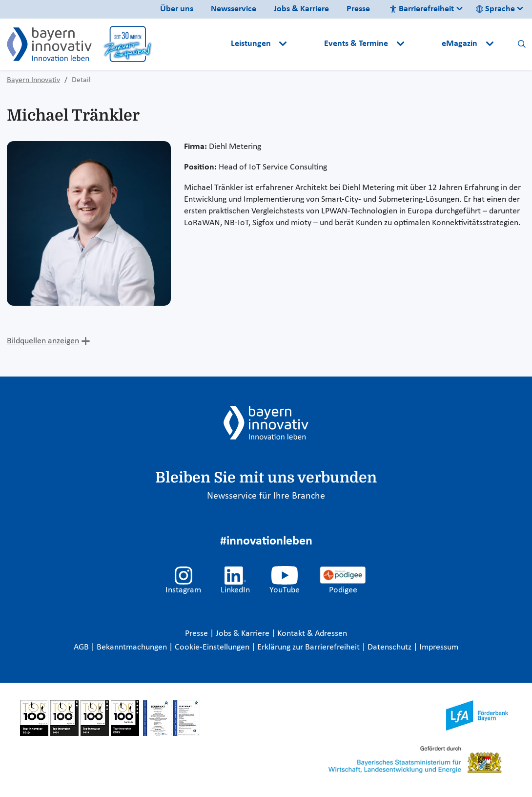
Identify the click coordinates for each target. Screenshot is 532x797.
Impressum (439, 647)
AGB (82, 647)
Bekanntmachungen (133, 647)
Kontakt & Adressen (312, 634)
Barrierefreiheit (422, 9)
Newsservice (234, 9)
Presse (358, 9)
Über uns (177, 9)
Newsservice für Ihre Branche (266, 496)
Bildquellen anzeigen (43, 341)
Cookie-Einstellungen (212, 647)
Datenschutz (390, 647)
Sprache (495, 9)
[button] (307, 44)
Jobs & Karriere (301, 9)
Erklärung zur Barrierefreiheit (309, 647)
